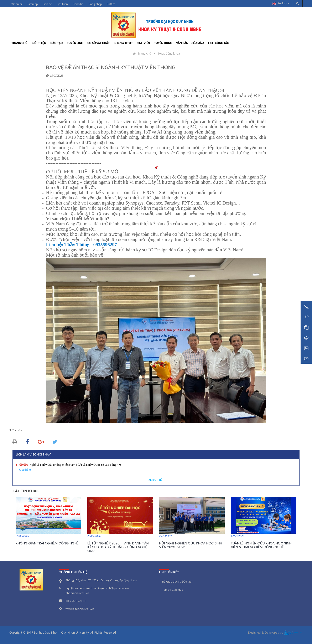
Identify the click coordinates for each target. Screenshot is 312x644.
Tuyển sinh (75, 43)
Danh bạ (78, 4)
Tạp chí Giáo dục (173, 590)
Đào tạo (57, 43)
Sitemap (33, 4)
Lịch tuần (62, 4)
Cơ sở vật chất (98, 43)
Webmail (17, 4)
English (281, 3)
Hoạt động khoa (169, 53)
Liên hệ (47, 4)
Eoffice (111, 4)
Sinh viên (143, 43)
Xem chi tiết (156, 480)
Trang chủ (19, 43)
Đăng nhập (95, 4)
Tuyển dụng (163, 43)
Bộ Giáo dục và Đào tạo (177, 582)
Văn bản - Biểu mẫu (190, 43)
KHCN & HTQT (123, 43)
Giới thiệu (39, 43)
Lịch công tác (218, 43)
